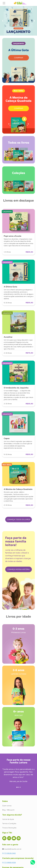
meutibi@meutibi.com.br (12, 849)
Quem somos (7, 806)
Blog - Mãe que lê (8, 810)
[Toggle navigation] (4, 3)
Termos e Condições (9, 824)
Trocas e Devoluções (9, 828)
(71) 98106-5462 (9, 853)
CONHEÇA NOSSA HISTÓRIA (18, 569)
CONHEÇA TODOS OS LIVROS (19, 520)
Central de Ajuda (8, 819)
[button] (3, 21)
